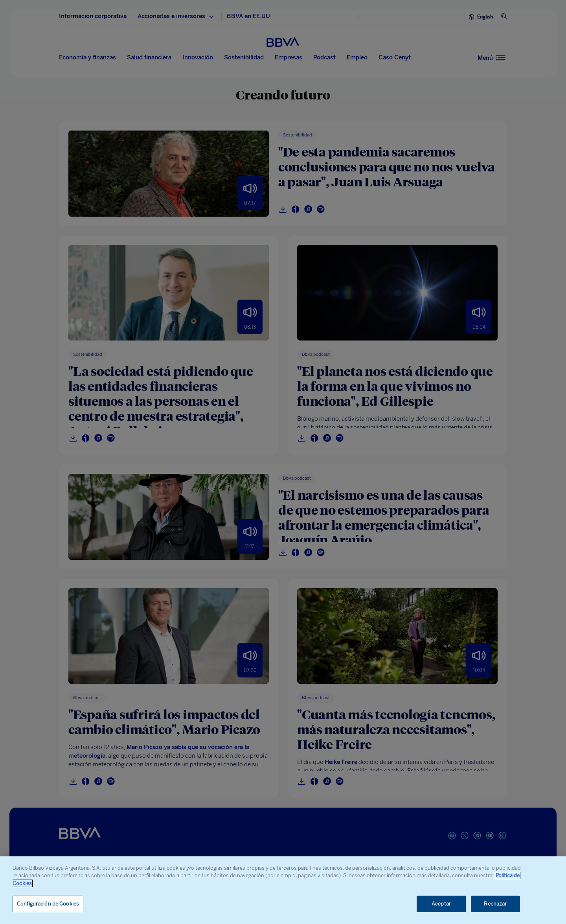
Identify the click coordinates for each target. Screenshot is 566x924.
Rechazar (495, 904)
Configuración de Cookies (48, 904)
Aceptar (441, 904)
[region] (283, 890)
